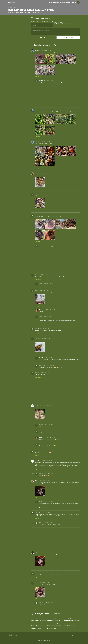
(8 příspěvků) (54, 618)
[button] (43, 37)
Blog (78, 635)
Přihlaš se (57, 24)
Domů (50, 2)
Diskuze (74, 2)
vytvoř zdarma (67, 24)
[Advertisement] (19, 38)
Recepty (68, 2)
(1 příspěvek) (69, 623)
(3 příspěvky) (53, 628)
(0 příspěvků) (39, 621)
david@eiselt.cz (48, 641)
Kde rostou (56, 2)
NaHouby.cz (12, 2)
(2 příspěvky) (37, 618)
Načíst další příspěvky (37, 610)
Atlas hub (62, 2)
